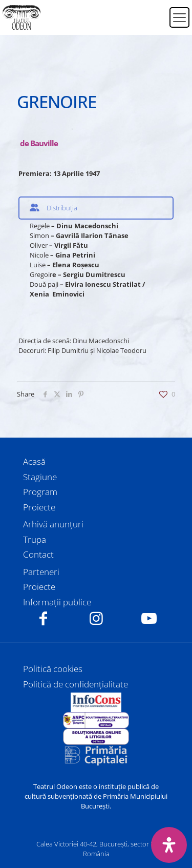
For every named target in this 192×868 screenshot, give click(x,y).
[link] (96, 702)
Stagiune (40, 477)
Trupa (35, 539)
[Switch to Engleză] (155, 24)
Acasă (34, 461)
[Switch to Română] (155, 11)
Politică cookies (53, 669)
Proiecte (39, 507)
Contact (38, 554)
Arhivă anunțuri (53, 524)
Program (40, 492)
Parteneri (41, 572)
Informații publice (57, 602)
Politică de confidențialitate (76, 684)
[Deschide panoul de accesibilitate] (169, 845)
